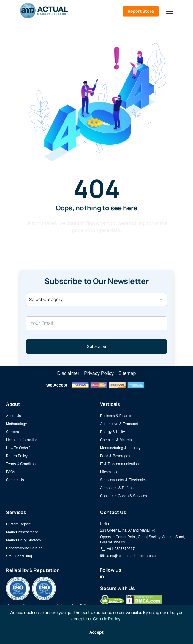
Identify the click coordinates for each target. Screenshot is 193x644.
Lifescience (109, 472)
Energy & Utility (113, 432)
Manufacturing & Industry (120, 448)
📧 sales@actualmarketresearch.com (130, 556)
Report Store (141, 11)
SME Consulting (19, 556)
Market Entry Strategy (23, 540)
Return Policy (17, 456)
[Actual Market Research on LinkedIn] (102, 577)
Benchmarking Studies (24, 548)
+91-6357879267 (117, 549)
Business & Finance (116, 416)
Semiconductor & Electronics (123, 480)
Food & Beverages (115, 456)
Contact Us (15, 480)
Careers (12, 432)
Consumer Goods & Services (124, 496)
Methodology (16, 424)
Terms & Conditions (22, 464)
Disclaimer (68, 373)
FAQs (11, 472)
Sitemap (127, 373)
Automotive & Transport (119, 424)
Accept (96, 632)
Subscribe (96, 346)
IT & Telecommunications (120, 464)
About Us (13, 416)
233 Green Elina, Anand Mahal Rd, (128, 530)
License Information (22, 440)
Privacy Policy (99, 373)
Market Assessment (22, 532)
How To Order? (18, 448)
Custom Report (18, 524)
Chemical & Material (116, 440)
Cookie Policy (107, 619)
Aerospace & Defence (118, 488)
